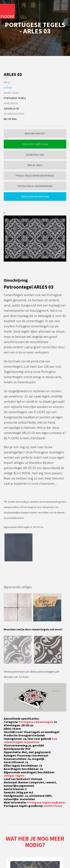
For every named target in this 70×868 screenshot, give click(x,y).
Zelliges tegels (14, 776)
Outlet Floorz (53, 806)
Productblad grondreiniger (35, 186)
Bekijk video (35, 165)
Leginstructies (35, 155)
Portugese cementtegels (36, 722)
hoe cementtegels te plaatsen (30, 740)
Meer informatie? (35, 133)
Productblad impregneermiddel (35, 176)
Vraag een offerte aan (35, 196)
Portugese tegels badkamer (46, 802)
